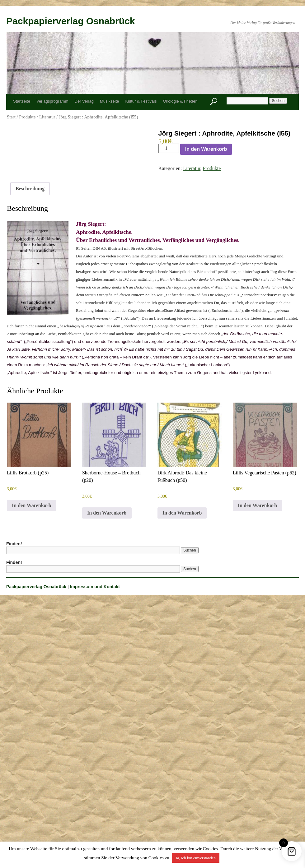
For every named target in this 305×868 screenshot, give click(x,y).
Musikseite (109, 101)
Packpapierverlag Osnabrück (71, 21)
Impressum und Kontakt (95, 587)
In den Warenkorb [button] (32, 505)
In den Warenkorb (206, 149)
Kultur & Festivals (141, 101)
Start (11, 117)
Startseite (22, 101)
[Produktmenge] (169, 148)
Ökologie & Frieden (180, 101)
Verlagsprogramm (52, 101)
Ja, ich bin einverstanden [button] (196, 858)
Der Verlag (84, 101)
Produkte (27, 117)
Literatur (47, 117)
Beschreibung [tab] (30, 189)
